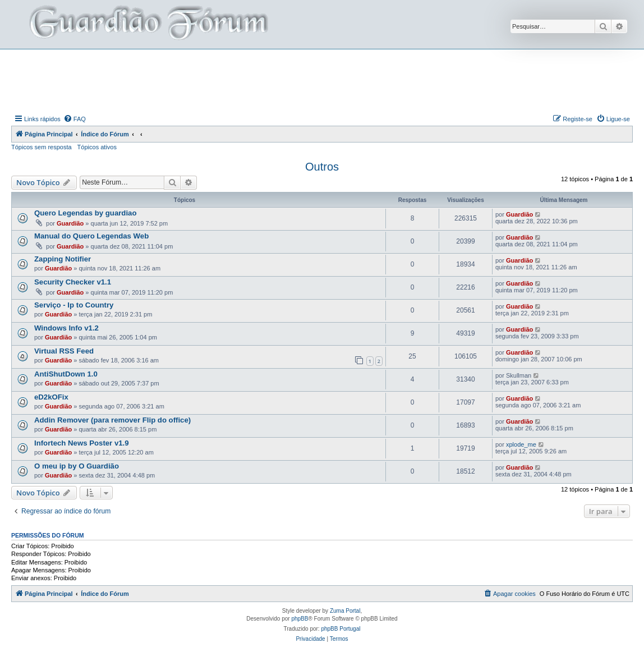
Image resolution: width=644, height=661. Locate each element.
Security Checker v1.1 (73, 282)
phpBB (300, 619)
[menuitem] (75, 119)
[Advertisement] (322, 80)
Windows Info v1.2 (66, 328)
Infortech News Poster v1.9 (82, 443)
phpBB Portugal (341, 629)
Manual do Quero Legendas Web (91, 236)
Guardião (70, 223)
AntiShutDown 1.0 (66, 374)
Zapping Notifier (63, 259)
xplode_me (521, 444)
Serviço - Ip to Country (74, 305)
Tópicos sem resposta (42, 147)
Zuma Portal (345, 611)
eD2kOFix (51, 397)
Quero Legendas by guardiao (85, 213)
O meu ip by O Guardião (77, 466)
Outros (322, 167)
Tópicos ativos (97, 147)
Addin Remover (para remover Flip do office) (112, 420)
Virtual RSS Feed (64, 351)
